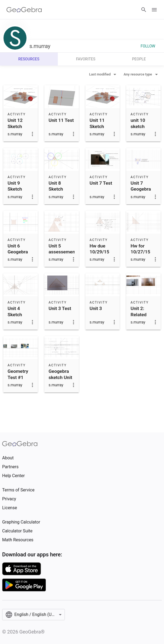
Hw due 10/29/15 (100, 249)
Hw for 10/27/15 (140, 249)
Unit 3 (96, 308)
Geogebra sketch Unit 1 (61, 377)
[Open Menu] (154, 10)
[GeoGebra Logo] (24, 10)
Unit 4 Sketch (15, 311)
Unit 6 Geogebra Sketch (18, 252)
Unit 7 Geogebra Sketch (141, 189)
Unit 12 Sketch (15, 123)
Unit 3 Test (60, 308)
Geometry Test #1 (18, 374)
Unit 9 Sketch (15, 186)
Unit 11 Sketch (97, 123)
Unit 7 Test (101, 183)
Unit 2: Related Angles (138, 314)
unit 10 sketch (138, 123)
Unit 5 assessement (63, 249)
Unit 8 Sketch (56, 186)
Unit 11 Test (61, 120)
